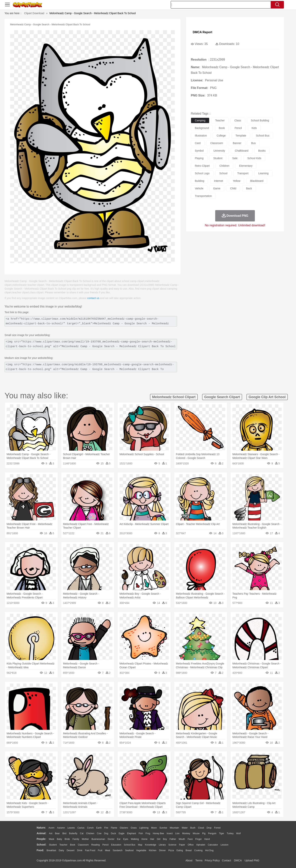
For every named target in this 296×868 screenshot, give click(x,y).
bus (253, 143)
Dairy (61, 850)
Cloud (201, 828)
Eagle (121, 833)
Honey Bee (158, 833)
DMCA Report (202, 32)
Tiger (222, 833)
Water (185, 828)
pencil (238, 128)
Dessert (71, 850)
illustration (201, 136)
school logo (202, 173)
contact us (93, 298)
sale (235, 158)
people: (41, 839)
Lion (178, 833)
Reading (96, 845)
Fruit (100, 850)
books (262, 151)
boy (165, 839)
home (144, 839)
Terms (199, 860)
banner (237, 143)
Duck (113, 833)
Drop (209, 828)
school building (260, 120)
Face (190, 839)
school (223, 173)
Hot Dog (209, 850)
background (202, 128)
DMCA (238, 860)
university (219, 151)
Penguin (212, 833)
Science (172, 845)
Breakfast (51, 850)
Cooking (198, 850)
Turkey (230, 833)
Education (116, 845)
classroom (217, 143)
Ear (119, 839)
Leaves (71, 828)
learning (263, 173)
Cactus (81, 828)
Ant (51, 833)
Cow (99, 833)
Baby (59, 839)
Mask (51, 839)
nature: (41, 828)
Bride (67, 839)
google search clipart (222, 397)
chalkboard (242, 151)
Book (73, 845)
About (189, 860)
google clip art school (267, 397)
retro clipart (202, 166)
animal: (41, 833)
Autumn (61, 828)
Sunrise (163, 828)
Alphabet (201, 845)
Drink (80, 850)
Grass (134, 828)
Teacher (64, 845)
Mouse (196, 833)
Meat (108, 850)
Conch (90, 828)
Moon (154, 828)
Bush (193, 828)
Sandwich (118, 850)
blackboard (257, 181)
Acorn (51, 828)
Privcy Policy (212, 860)
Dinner (162, 850)
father (173, 839)
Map (140, 845)
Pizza (171, 850)
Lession (224, 845)
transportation (203, 196)
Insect (170, 833)
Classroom (83, 845)
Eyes (126, 839)
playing (199, 158)
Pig (204, 833)
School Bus (130, 845)
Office (191, 845)
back (249, 188)
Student (53, 845)
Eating (180, 850)
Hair (152, 839)
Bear (57, 833)
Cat (82, 833)
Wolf (238, 833)
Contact (227, 860)
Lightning (144, 828)
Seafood (129, 850)
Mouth (182, 839)
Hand (207, 839)
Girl (159, 839)
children (224, 166)
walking (135, 839)
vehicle (199, 188)
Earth (99, 828)
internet (219, 181)
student (218, 158)
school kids (254, 158)
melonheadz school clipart (174, 397)
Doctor (111, 839)
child (233, 188)
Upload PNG (252, 860)
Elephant (131, 833)
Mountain (174, 828)
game (217, 188)
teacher (220, 120)
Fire (106, 828)
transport (243, 173)
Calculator (213, 845)
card (198, 143)
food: (40, 850)
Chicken (90, 833)
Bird (64, 833)
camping (200, 120)
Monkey (186, 833)
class (238, 120)
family (76, 839)
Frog (148, 833)
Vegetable (141, 850)
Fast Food (90, 850)
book (222, 128)
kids (254, 128)
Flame (114, 828)
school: (41, 845)
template (241, 136)
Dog (106, 833)
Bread (189, 850)
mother (85, 839)
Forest (217, 828)
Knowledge (151, 845)
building (200, 181)
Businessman (98, 839)
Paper (182, 845)
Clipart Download (34, 13)
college (221, 136)
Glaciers (124, 828)
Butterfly (73, 833)
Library (162, 845)
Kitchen (153, 850)
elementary (246, 166)
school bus (263, 136)
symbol (199, 151)
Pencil (105, 845)
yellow (237, 181)
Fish (141, 833)
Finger (198, 839)
